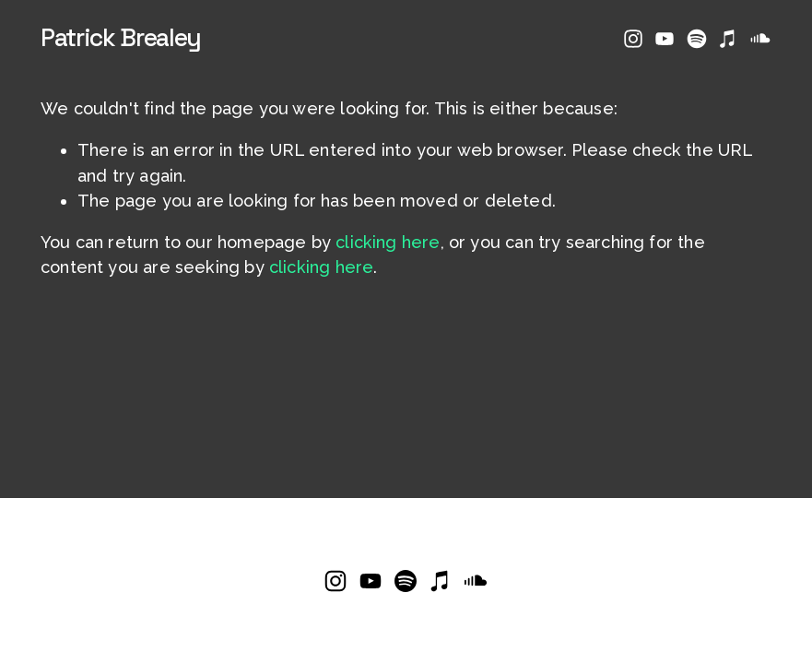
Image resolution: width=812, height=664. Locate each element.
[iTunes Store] (728, 39)
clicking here (388, 242)
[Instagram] (633, 39)
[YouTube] (665, 39)
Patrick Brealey (121, 38)
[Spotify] (697, 39)
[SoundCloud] (760, 39)
